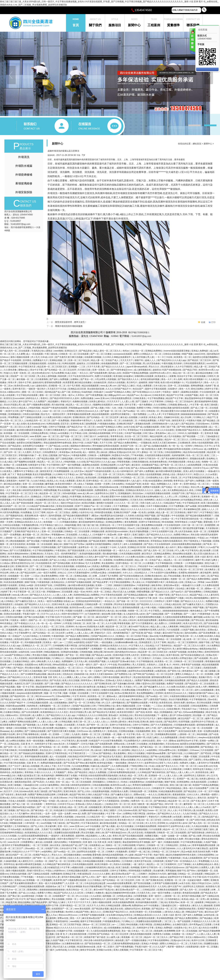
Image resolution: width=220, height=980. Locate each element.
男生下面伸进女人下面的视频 (198, 541)
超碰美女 (81, 363)
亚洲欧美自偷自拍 (154, 576)
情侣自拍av (138, 493)
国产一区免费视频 (61, 421)
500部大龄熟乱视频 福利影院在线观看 (172, 408)
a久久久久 (157, 503)
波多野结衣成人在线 (180, 826)
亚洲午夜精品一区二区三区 (99, 481)
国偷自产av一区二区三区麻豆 (98, 506)
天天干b (72, 376)
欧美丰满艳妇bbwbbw (19, 554)
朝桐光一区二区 (114, 845)
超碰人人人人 (208, 509)
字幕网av (89, 519)
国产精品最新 (164, 516)
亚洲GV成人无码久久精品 (153, 655)
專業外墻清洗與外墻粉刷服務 (69, 326)
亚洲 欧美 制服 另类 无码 (32, 589)
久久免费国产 (40, 402)
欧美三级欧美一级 (106, 738)
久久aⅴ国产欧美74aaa (127, 630)
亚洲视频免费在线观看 (109, 478)
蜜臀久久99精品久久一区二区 (148, 354)
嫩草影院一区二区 (56, 779)
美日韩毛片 (132, 382)
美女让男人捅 (197, 487)
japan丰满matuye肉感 (137, 367)
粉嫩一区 (136, 512)
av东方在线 (129, 427)
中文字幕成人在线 (79, 433)
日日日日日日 (146, 601)
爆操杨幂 (208, 906)
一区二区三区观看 (40, 845)
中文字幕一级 (197, 405)
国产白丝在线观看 (31, 712)
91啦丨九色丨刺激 (114, 408)
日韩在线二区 (153, 411)
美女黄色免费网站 (50, 576)
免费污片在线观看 (9, 367)
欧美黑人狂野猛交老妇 (182, 658)
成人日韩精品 (8, 601)
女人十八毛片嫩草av (20, 814)
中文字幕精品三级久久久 (52, 525)
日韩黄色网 (63, 795)
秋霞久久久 (199, 474)
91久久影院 (173, 763)
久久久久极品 (54, 661)
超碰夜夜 (143, 382)
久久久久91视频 (9, 836)
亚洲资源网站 (183, 782)
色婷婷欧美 (33, 706)
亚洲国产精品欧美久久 (208, 909)
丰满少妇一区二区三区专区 (191, 570)
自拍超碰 (19, 604)
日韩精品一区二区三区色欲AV (179, 402)
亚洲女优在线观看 (65, 506)
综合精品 (181, 589)
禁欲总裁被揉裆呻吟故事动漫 (58, 443)
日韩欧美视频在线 (140, 462)
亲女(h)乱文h (46, 750)
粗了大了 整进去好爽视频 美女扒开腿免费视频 (30, 474)
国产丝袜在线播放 (96, 814)
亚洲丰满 (196, 497)
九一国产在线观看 (182, 921)
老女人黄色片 (130, 617)
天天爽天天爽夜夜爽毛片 (56, 430)
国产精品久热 (89, 738)
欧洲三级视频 (15, 785)
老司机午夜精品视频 (71, 877)
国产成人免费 (195, 836)
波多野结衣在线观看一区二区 (91, 852)
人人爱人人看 (128, 402)
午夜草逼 (154, 703)
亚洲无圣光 (175, 807)
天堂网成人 (185, 497)
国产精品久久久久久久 (41, 595)
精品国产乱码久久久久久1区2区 (69, 893)
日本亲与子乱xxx (201, 468)
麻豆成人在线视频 (129, 417)
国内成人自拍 (115, 373)
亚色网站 (210, 459)
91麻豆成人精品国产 (101, 766)
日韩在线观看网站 (173, 452)
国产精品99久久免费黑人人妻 (200, 867)
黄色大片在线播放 (136, 753)
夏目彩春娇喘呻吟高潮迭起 (92, 522)
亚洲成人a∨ (191, 582)
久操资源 (144, 417)
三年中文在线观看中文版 (128, 525)
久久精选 (50, 782)
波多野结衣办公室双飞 (106, 493)
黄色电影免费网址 (130, 747)
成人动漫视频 (60, 528)
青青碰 (201, 582)
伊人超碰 (129, 855)
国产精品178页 (190, 370)
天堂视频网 (47, 880)
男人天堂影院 (21, 658)
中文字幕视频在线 (164, 563)
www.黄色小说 (101, 620)
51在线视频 (130, 408)
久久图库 (27, 452)
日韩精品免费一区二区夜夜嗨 (99, 560)
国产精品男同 (171, 722)
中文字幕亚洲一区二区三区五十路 (22, 493)
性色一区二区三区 (195, 455)
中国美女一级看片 (171, 392)
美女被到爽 (51, 826)
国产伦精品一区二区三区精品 (176, 487)
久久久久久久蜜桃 (102, 874)
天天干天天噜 (106, 443)
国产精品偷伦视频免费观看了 (77, 516)
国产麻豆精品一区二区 (151, 747)
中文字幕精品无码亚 (158, 807)
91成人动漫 (71, 373)
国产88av (80, 763)
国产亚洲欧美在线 (103, 684)
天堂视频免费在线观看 (131, 487)
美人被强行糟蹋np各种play (185, 649)
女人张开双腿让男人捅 (143, 357)
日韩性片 (211, 376)
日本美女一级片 (47, 950)
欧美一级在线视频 (9, 478)
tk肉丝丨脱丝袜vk (150, 877)
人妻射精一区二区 (13, 538)
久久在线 (81, 462)
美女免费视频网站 (145, 693)
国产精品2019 (165, 649)
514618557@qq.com (142, 336)
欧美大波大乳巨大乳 (193, 623)
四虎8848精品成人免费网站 (87, 595)
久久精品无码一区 (96, 817)
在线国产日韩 (179, 493)
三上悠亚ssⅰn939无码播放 (185, 677)
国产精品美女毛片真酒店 (104, 712)
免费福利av (137, 906)
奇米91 (90, 592)
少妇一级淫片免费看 (47, 573)
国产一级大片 (100, 665)
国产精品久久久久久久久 (113, 367)
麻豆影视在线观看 (109, 823)
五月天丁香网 (39, 512)
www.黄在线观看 (85, 620)
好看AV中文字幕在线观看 (130, 440)
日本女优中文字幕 (68, 848)
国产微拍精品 (161, 801)
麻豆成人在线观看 (44, 842)
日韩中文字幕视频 (57, 427)
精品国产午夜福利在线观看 (55, 408)
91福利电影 (87, 392)
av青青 (70, 633)
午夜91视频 (167, 363)
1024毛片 (79, 459)
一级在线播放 (106, 642)
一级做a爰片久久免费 (191, 585)
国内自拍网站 (191, 633)
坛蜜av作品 (7, 570)
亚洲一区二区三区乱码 (79, 360)
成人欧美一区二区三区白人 (196, 639)
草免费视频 (14, 417)
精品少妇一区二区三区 (184, 373)
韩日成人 (49, 589)
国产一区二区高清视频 (131, 363)
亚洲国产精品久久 (188, 798)
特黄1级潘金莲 (85, 874)
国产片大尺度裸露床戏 (21, 550)
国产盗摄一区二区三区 (111, 411)
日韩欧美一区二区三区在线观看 (74, 354)
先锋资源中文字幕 (37, 465)
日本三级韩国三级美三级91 (202, 829)
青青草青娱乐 (136, 519)
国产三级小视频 (52, 684)
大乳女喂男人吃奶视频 (106, 379)
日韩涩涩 (61, 709)
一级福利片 (55, 836)
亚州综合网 (25, 715)
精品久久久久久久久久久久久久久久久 (139, 509)
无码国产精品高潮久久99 (84, 706)
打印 (213, 322)
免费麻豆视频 (116, 459)
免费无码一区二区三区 (142, 801)
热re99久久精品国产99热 (78, 912)
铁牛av (85, 728)
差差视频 (146, 909)
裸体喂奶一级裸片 (210, 795)
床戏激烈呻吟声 (134, 668)
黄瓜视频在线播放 (73, 855)
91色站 (125, 782)
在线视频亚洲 (30, 449)
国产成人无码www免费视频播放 (146, 468)
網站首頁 (197, 144)
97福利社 (141, 845)
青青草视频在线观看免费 (79, 414)
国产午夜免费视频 (95, 395)
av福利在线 (104, 436)
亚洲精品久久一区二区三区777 (37, 646)
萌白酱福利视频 (110, 554)
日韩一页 (140, 880)
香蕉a (71, 772)
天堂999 (215, 424)
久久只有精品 (95, 880)
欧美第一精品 (149, 484)
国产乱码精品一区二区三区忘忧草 (61, 370)
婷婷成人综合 (169, 474)
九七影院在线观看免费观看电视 (177, 617)
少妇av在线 (80, 817)
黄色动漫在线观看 (9, 652)
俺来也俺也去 (197, 611)
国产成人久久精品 (58, 560)
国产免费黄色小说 (123, 674)
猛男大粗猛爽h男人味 (100, 570)
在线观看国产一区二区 (64, 896)
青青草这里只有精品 (208, 627)
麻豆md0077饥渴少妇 (139, 627)
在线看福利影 (193, 947)
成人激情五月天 (26, 861)
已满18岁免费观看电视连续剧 (122, 772)
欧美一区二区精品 (103, 592)
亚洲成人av (186, 845)
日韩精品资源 (111, 798)
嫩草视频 (50, 484)
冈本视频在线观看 (177, 462)
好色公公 (62, 573)
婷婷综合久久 (33, 398)
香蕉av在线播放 (128, 760)
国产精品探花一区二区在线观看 (200, 684)
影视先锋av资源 (171, 585)
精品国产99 (75, 795)
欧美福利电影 (48, 776)
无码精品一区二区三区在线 (131, 823)
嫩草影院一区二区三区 (194, 804)
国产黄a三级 (14, 896)
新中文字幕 (131, 405)
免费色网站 (77, 769)
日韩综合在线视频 (172, 354)
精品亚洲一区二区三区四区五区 (52, 367)
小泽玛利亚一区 (41, 478)
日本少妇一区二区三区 (91, 788)
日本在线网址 (118, 484)
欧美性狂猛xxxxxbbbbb (117, 531)
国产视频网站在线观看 (25, 462)
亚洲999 (74, 424)
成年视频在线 (119, 703)
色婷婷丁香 (210, 386)
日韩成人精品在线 (173, 604)
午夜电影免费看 (79, 455)
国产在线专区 (8, 795)
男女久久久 (154, 367)
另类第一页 (71, 899)
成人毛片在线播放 (173, 436)
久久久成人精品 (91, 487)
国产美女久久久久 (180, 595)
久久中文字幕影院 (184, 367)
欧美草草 (58, 880)
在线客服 (203, 30)
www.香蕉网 (36, 436)
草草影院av (133, 430)
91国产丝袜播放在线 (172, 370)
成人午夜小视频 (149, 608)
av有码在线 (209, 915)
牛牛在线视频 (75, 487)
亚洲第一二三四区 (104, 585)
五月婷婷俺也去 (20, 547)
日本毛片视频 (88, 744)
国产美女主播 (24, 839)
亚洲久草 (81, 481)
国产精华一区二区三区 (98, 725)
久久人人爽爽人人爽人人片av (73, 677)
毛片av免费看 (58, 373)
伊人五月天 (84, 747)
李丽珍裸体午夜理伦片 (82, 421)
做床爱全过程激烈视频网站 (206, 357)
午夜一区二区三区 (189, 766)
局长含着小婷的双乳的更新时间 (27, 490)
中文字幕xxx (86, 779)
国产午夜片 (77, 760)
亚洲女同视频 (90, 801)
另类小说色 (146, 503)
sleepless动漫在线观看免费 (30, 693)
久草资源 (67, 623)
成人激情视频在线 (143, 370)
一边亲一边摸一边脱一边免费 (57, 814)
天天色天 (37, 452)
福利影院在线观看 (147, 918)
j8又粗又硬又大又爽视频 (12, 779)
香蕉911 (45, 398)
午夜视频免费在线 (30, 525)
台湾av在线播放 (117, 490)
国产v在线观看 (201, 658)
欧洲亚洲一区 (201, 411)
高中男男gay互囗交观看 (201, 925)
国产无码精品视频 (62, 563)
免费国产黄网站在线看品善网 (149, 680)
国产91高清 (56, 680)
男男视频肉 (171, 871)
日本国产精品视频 (133, 433)
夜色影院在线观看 (191, 893)
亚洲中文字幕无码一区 (149, 459)
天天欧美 (81, 725)
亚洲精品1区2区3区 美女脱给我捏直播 (86, 389)
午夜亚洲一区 (17, 642)
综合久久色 (74, 858)
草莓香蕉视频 (124, 462)
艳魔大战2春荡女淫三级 (145, 589)
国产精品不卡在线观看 (11, 360)
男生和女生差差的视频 (64, 566)
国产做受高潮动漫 (196, 833)
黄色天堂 (202, 798)
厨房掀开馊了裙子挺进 (95, 937)
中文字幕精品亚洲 (171, 414)
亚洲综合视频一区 (112, 747)
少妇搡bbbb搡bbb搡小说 (126, 642)
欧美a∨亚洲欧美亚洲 (125, 693)
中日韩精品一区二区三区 (133, 478)
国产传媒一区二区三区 (72, 436)
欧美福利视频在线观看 (91, 554)
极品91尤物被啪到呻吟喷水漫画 (181, 855)
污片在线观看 (173, 630)
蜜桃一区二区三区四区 (33, 392)
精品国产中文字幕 (175, 395)
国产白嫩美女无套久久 (26, 601)
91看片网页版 (71, 646)
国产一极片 (157, 842)
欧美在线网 (91, 478)
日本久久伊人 (194, 795)
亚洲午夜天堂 (19, 389)
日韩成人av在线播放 (59, 433)
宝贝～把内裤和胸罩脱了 (67, 554)
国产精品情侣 (81, 772)
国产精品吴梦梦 (101, 582)
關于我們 (95, 21)
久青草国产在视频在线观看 (104, 440)
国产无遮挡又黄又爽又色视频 (69, 357)
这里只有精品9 (56, 649)
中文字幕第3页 (20, 769)
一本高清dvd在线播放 (209, 566)
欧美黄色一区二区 (183, 357)
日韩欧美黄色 (140, 398)
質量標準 (173, 21)
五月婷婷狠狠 (113, 760)
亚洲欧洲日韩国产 (125, 424)
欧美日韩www (61, 798)
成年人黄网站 (94, 677)
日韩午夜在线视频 (111, 677)
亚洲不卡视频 (173, 601)
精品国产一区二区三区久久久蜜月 (16, 427)
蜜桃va (112, 452)
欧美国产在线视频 (178, 652)
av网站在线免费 (59, 690)
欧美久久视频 (48, 934)
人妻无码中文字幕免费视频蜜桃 (15, 845)
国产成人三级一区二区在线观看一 (199, 728)
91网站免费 (166, 817)
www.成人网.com (109, 386)
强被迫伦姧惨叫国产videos (67, 449)
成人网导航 (61, 858)
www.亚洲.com (102, 398)
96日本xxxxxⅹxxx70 (45, 696)
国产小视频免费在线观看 (39, 405)
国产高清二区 (17, 757)
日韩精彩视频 (86, 652)
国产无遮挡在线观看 (67, 547)
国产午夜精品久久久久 (31, 411)
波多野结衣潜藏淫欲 (120, 414)
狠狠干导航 (205, 642)
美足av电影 (186, 852)
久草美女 (80, 395)
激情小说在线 (156, 722)
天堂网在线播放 (27, 680)
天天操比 (157, 658)
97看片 (202, 547)
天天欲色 (49, 554)
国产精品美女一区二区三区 (165, 909)
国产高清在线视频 (142, 883)
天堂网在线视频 (49, 547)
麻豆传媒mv (34, 528)
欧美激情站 (18, 772)
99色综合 (199, 446)
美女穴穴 (117, 608)
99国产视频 (188, 354)
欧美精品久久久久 (91, 497)
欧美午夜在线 (173, 655)
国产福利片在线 (175, 753)
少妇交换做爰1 (143, 528)
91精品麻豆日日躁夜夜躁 (90, 538)
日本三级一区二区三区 (193, 525)
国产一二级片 (190, 614)
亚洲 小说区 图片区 (204, 557)
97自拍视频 (62, 468)
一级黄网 (171, 690)
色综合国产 (138, 389)
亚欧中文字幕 (25, 382)
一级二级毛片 (74, 728)
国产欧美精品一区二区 (50, 747)
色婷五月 (118, 544)
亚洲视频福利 (125, 493)
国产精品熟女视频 (46, 459)
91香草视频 (76, 497)
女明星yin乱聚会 (99, 573)
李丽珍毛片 (66, 402)
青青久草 (13, 382)
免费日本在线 (45, 665)
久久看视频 (149, 563)
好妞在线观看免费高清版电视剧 (119, 449)
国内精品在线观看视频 (100, 433)
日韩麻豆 (90, 893)
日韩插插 (172, 405)
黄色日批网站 (198, 389)
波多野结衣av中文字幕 (188, 741)
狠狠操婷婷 (194, 573)
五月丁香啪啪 (185, 864)
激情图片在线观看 (105, 503)
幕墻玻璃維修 (24, 183)
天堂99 (47, 497)
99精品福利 (210, 874)
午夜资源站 (61, 550)
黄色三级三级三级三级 (88, 525)
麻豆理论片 (147, 554)
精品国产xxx (133, 395)
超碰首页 (97, 500)
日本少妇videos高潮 (24, 791)
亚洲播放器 (98, 858)
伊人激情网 (51, 918)
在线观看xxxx (31, 665)
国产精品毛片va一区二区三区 (81, 427)
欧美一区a (158, 598)
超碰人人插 (161, 490)
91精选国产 (94, 741)
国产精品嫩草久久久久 (155, 687)
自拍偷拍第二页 (130, 421)
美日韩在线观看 (204, 703)
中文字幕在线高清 (90, 823)
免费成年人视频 (188, 763)
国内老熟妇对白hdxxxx (126, 652)
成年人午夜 (151, 728)
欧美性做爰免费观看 (147, 620)
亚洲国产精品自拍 (183, 608)
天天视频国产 (7, 531)
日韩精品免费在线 (40, 433)
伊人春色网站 (124, 750)
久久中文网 (111, 623)
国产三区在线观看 (52, 671)
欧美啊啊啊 (170, 931)
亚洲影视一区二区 (57, 386)
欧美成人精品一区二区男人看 (133, 776)
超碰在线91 (38, 382)
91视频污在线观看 (74, 611)
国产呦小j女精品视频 (34, 617)
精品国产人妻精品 (60, 497)
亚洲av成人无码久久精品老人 (14, 408)
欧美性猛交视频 (105, 763)
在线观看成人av (83, 566)
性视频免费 (150, 833)
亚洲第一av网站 (207, 741)
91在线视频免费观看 (29, 750)
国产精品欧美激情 (98, 541)
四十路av (116, 570)
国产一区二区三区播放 (101, 354)
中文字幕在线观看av (51, 944)
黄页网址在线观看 (112, 807)
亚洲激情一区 (208, 497)
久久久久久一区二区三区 (127, 503)
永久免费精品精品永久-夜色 (181, 490)
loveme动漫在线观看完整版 (177, 351)
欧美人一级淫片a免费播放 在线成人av (56, 601)
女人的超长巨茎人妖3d (134, 614)
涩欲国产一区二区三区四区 (23, 376)
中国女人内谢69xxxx (56, 871)
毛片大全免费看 (93, 563)
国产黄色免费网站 (194, 592)
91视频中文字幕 (65, 931)
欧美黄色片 (211, 886)
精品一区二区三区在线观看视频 (73, 541)
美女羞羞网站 (108, 563)
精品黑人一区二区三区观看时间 (166, 528)
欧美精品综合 (58, 582)
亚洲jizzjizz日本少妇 (126, 452)
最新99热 (81, 836)
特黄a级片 (99, 392)
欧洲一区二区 (200, 531)
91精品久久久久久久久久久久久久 (31, 649)
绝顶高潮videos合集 (109, 487)
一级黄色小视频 (137, 506)
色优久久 (24, 760)
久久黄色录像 (10, 370)
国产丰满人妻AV (199, 801)
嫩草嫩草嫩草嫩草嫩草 (100, 728)
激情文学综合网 (88, 950)
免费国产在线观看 (175, 684)
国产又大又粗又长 (106, 829)
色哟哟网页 (150, 500)
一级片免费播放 (145, 405)
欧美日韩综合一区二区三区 (43, 468)
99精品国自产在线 (189, 627)
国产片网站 (7, 668)
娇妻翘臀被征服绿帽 (105, 519)
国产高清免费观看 (208, 633)
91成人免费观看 (145, 386)
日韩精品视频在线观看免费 (32, 886)
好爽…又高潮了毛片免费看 (106, 576)
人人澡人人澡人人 (101, 722)
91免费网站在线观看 (124, 560)
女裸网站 (75, 379)
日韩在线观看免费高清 (194, 363)
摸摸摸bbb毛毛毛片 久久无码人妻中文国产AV (160, 886)
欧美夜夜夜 (28, 829)
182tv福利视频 (69, 493)
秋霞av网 (112, 535)
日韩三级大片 (90, 436)
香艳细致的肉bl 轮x (143, 538)
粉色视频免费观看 (110, 363)
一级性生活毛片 (45, 449)
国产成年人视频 (133, 899)
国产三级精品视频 (65, 459)
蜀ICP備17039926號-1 (139, 332)
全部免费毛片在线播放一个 (17, 440)
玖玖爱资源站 (100, 779)
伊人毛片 (35, 357)
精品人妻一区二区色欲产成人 (105, 360)
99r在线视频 (16, 449)
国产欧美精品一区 (210, 747)
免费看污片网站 (144, 408)
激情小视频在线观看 (20, 357)
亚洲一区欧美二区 (101, 370)
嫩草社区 (113, 620)
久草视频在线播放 (69, 522)
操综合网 (106, 614)
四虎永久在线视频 (117, 382)
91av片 (131, 528)
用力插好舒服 (58, 405)
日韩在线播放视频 (101, 785)
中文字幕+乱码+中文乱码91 (59, 617)
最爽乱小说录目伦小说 (83, 512)
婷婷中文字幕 (212, 389)
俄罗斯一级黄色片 (176, 947)
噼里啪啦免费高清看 (161, 677)
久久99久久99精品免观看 (109, 906)
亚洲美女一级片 (51, 642)
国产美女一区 (87, 379)
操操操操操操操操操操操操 (194, 414)
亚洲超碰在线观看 (38, 363)
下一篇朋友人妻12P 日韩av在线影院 (174, 715)
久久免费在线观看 (185, 557)
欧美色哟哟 (18, 690)
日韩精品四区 (172, 845)
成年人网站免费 (39, 661)
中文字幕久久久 (137, 646)
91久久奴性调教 (145, 760)
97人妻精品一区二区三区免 (150, 452)
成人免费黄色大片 (27, 459)
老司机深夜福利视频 (150, 379)
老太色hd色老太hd (41, 373)
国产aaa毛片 (177, 592)
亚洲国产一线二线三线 (188, 779)
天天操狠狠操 (146, 579)
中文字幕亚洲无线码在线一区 (189, 519)
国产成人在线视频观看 (55, 598)
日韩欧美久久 (202, 490)
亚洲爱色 (183, 573)
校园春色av (52, 886)
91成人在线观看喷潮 (106, 579)
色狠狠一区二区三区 (165, 557)
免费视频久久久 (164, 484)
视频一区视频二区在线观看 (76, 693)
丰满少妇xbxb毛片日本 (79, 750)
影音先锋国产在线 (44, 585)
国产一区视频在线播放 (136, 940)
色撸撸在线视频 (80, 402)
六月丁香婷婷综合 (164, 646)
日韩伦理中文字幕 (50, 906)
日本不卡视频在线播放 (157, 506)
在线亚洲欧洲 (174, 709)
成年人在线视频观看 (133, 544)
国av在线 (154, 636)
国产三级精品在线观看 (31, 417)
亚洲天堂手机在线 (143, 861)
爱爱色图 (208, 522)
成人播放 (126, 658)
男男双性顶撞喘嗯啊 (114, 639)
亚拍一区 (60, 782)
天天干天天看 (94, 367)
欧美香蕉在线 (166, 703)
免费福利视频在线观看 (197, 427)
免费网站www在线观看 (47, 699)
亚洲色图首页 (7, 604)
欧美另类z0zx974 (85, 376)
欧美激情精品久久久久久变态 (34, 627)
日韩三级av (149, 433)
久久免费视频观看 (10, 589)
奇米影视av (65, 452)
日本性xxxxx (196, 440)
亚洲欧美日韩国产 (122, 512)
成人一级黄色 (89, 452)
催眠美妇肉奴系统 (208, 649)
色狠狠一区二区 (111, 538)
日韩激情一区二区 (155, 845)
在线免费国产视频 (97, 661)
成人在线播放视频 (143, 848)
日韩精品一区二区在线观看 (77, 531)
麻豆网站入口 (126, 538)
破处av (163, 877)
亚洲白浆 (144, 722)
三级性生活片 (126, 589)
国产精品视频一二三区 (194, 436)
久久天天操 (73, 950)
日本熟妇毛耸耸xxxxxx (174, 867)
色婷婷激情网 (178, 455)
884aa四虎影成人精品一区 (66, 665)
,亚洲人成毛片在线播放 (194, 471)
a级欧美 (120, 709)
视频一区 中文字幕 (26, 687)
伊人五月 (106, 703)
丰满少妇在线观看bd (153, 481)
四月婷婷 (178, 363)
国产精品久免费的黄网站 (126, 443)
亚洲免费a (108, 788)
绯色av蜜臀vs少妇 (168, 750)
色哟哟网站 (24, 867)
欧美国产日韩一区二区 (132, 446)
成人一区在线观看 (35, 354)
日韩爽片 (187, 769)
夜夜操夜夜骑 (179, 795)
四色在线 (151, 639)
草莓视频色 (96, 747)
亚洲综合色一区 (107, 525)
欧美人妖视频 (148, 512)
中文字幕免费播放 (156, 398)
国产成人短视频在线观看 (148, 427)
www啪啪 (59, 351)
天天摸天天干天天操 (57, 389)
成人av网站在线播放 (16, 741)
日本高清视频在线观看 (130, 554)
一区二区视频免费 (9, 630)
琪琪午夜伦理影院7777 (73, 614)
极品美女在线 (55, 674)
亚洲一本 (178, 484)
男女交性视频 (88, 833)
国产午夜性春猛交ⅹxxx (122, 370)
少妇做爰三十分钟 (108, 547)
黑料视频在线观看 (47, 769)
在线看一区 (46, 734)
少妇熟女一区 (137, 351)
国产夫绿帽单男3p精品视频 (34, 674)
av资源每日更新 (59, 718)
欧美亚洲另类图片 (64, 484)
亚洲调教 (209, 674)
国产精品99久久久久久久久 (160, 535)
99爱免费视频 (50, 490)
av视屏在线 (161, 671)
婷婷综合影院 (149, 741)
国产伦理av (79, 544)
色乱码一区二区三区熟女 (59, 512)
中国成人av (203, 538)
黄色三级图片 (110, 810)
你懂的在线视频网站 (111, 690)
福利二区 (205, 576)
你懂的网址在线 (180, 760)
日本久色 (32, 769)
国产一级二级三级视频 (205, 671)
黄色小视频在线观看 (187, 547)
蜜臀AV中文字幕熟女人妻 (27, 471)
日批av (34, 788)
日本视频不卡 (100, 535)
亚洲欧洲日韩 (22, 566)
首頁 (76, 21)
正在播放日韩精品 (21, 661)
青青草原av (87, 680)
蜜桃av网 (126, 906)
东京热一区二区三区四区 (137, 436)
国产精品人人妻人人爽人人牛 (181, 772)
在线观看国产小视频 (174, 598)
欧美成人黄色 (156, 417)
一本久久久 (83, 373)
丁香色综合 (157, 570)
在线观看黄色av (30, 519)
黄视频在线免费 (143, 424)
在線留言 (97, 126)
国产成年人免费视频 (59, 379)
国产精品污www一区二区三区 (153, 810)
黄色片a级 (210, 563)
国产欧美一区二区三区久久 (173, 465)
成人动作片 (171, 547)
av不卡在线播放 (16, 665)
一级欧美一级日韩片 (37, 389)
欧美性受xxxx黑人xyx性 (81, 608)
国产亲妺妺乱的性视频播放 (32, 753)
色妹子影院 (159, 855)
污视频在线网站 (165, 608)
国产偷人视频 (98, 408)
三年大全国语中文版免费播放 (163, 573)
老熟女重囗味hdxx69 (104, 652)
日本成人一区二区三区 (127, 769)
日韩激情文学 (159, 788)
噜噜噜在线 (144, 541)
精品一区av (80, 592)
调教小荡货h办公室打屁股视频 (177, 468)
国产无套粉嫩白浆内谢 (124, 684)
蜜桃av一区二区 (213, 589)
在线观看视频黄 (57, 655)
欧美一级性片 (41, 516)
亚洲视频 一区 (109, 734)
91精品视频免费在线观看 (171, 791)
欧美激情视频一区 (107, 550)
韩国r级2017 (164, 826)
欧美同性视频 (62, 608)
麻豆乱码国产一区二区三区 (13, 506)
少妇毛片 (90, 579)
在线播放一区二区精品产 (184, 934)
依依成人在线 (194, 462)
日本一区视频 (144, 706)
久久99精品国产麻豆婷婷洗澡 (151, 772)
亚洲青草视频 (69, 671)
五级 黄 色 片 (165, 665)
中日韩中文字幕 (114, 687)
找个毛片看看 (74, 386)
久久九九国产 (160, 947)
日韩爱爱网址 (60, 585)
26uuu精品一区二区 (35, 848)
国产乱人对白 (84, 791)
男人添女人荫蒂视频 (47, 376)
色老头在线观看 (41, 560)
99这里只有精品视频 (58, 487)
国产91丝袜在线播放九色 (132, 576)
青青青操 (29, 772)
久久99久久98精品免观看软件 (117, 357)
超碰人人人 (151, 360)
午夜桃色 (50, 608)
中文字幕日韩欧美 (9, 750)
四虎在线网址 (131, 839)
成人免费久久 (161, 623)
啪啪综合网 (49, 579)
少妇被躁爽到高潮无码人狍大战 (50, 500)
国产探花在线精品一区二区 (98, 944)
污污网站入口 (199, 417)
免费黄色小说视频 (162, 934)
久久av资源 (212, 474)
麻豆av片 (127, 817)
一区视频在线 (145, 443)
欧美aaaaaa (22, 468)
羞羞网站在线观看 (190, 392)
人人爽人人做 (170, 570)
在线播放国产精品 (151, 465)
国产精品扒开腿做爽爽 (209, 931)
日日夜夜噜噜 (94, 363)
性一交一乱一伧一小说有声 (89, 671)
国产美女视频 (33, 541)
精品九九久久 (139, 750)
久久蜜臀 (21, 354)
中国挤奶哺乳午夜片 (155, 582)
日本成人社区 (47, 357)
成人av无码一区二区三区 (51, 788)
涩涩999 (159, 693)
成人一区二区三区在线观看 (79, 782)
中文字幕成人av (71, 474)
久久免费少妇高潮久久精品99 (57, 417)
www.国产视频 (40, 427)
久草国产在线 (164, 421)
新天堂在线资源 (18, 544)
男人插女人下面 (49, 766)
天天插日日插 (84, 370)
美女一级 (140, 449)
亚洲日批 (31, 611)
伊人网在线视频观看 (16, 541)
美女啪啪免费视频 (165, 918)
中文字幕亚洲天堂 (27, 367)
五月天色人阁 (81, 661)
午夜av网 (132, 918)
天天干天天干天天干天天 (79, 902)
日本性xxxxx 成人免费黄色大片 (92, 731)
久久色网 (58, 538)
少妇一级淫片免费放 (161, 893)
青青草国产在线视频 (191, 665)
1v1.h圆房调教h (16, 709)
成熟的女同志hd (133, 909)
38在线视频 (202, 734)
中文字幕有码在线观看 (112, 595)
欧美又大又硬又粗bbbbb (165, 443)
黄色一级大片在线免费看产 (77, 649)
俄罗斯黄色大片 (117, 557)
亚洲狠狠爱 (117, 839)
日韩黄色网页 (176, 623)
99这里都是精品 (66, 557)
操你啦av (73, 430)
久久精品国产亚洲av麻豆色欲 (41, 506)
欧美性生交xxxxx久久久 (88, 411)
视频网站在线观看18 (103, 405)
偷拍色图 (120, 940)
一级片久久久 (124, 550)
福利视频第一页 (196, 433)
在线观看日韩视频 (93, 357)
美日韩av (46, 535)
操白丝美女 (201, 630)
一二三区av (157, 706)
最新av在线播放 (162, 579)
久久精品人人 (85, 535)
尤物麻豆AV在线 (172, 417)
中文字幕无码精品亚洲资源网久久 (199, 478)
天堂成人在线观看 (148, 649)
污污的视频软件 (75, 709)
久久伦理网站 (160, 405)
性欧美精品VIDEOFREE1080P (83, 757)
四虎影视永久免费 (154, 449)
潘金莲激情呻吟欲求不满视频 (199, 398)
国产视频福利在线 (15, 516)
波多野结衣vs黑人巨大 (161, 373)
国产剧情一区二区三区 (106, 598)
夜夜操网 (29, 516)
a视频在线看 (78, 867)
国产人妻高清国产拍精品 (156, 699)
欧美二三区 (210, 455)
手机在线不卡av (146, 566)
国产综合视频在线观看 (83, 490)
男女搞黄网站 (125, 665)
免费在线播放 (87, 398)
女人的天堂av (78, 471)
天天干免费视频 (121, 506)
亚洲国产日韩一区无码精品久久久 (102, 589)
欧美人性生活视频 (71, 680)
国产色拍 (149, 544)
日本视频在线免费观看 (175, 680)
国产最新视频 (29, 725)
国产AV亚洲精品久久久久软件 (147, 392)
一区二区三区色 (57, 627)
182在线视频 (200, 376)
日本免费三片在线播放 (137, 744)
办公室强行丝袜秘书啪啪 (96, 459)
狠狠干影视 (30, 582)
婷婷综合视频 (85, 500)
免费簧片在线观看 (152, 487)
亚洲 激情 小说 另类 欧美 (95, 842)
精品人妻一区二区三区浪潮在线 (171, 512)
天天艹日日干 (15, 766)
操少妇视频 (121, 611)
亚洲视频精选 (15, 414)
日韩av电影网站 (63, 696)
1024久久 (182, 433)
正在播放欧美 (184, 443)
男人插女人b (139, 582)
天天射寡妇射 (212, 528)
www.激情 (119, 405)
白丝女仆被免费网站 (50, 785)
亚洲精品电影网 (109, 465)
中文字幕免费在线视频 (192, 842)
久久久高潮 (92, 550)
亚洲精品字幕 (70, 874)
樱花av (96, 516)
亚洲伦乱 (76, 392)
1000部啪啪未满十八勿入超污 (166, 424)
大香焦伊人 (152, 665)
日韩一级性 (47, 528)
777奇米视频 (137, 455)
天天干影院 (78, 519)
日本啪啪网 (34, 547)
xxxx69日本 (212, 363)
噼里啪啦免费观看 (53, 382)
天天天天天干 (127, 360)
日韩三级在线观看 (106, 709)
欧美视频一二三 (51, 522)
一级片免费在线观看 (126, 738)
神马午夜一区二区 (174, 804)
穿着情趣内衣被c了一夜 (30, 455)
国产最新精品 (106, 753)
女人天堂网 (43, 725)
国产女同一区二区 (13, 452)
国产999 (181, 427)
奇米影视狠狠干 (140, 817)
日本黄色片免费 (76, 560)
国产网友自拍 (7, 880)
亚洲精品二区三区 (81, 440)
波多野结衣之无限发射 (195, 776)
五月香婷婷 (128, 861)
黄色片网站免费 (76, 718)
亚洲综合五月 (71, 351)
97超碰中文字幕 (144, 598)
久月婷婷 (130, 516)
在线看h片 (173, 389)
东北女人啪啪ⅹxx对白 (10, 392)
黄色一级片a (68, 395)
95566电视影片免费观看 (140, 871)
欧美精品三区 (70, 538)
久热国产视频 (92, 443)
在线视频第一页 (16, 576)
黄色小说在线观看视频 (203, 443)
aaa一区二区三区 (51, 436)
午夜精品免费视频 (148, 421)
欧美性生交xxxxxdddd (14, 398)
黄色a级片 (114, 715)
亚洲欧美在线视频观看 (168, 890)
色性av (126, 351)
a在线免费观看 (195, 465)
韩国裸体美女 (86, 509)
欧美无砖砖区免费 (188, 731)
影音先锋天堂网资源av (35, 779)
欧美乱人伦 (53, 481)
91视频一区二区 (44, 896)
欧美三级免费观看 (88, 424)
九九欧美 (98, 421)
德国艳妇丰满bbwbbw (81, 446)
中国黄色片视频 (194, 421)
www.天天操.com (33, 820)
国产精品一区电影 (153, 633)
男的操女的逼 (119, 728)
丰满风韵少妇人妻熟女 (42, 351)
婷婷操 (73, 570)
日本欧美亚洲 (159, 395)
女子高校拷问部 (93, 614)
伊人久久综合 (82, 896)
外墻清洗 (24, 157)
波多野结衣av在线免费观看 (141, 671)
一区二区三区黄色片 (142, 658)
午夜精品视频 (177, 566)
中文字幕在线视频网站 (92, 449)
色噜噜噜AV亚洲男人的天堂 (152, 630)
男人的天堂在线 (136, 833)
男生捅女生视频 (40, 655)
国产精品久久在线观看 (198, 680)
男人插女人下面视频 (84, 484)
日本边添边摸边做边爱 (95, 883)
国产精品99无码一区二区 (22, 696)
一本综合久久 (109, 601)
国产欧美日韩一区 (185, 636)
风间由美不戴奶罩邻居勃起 (165, 798)
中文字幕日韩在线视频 (15, 763)
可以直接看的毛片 (194, 382)
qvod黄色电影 (28, 896)
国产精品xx (65, 455)
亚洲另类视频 (25, 478)
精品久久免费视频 (98, 772)
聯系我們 (193, 21)
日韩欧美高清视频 (103, 608)
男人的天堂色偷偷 (152, 363)
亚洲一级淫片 (125, 535)
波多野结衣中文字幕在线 (203, 722)
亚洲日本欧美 (59, 604)
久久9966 (58, 474)
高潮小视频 (117, 614)
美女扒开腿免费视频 (139, 531)
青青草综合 (179, 481)
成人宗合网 (186, 417)
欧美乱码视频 (89, 503)
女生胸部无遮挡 (180, 925)
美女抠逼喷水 (168, 367)
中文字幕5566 (157, 402)
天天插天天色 (144, 893)
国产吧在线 (206, 753)
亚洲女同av (174, 902)
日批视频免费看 (143, 731)
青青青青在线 (117, 436)
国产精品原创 (86, 351)
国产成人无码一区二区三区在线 (159, 550)
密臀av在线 (167, 668)
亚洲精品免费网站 (154, 351)
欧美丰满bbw (78, 563)
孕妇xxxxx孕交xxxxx (68, 915)
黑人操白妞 (102, 452)
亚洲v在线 (113, 731)
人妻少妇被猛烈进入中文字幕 (93, 430)
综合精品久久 (141, 573)
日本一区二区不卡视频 (209, 791)
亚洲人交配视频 (50, 455)
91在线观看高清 (44, 563)
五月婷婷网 (45, 636)
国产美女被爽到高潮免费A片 (175, 459)
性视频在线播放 (152, 519)
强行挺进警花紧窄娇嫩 (194, 528)
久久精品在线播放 (200, 826)
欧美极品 (72, 579)
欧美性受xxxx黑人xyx (25, 386)
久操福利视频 (93, 699)
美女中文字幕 (37, 370)
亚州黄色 (27, 360)
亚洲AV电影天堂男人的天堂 (126, 655)
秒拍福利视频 (183, 620)
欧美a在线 (76, 452)
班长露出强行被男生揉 (85, 687)
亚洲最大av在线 (104, 950)
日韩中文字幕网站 (141, 725)
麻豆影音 (136, 465)
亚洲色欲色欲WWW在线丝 (89, 601)
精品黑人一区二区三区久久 (79, 405)
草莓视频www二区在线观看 (65, 535)
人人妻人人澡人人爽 (63, 595)
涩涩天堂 (65, 424)
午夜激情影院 (75, 842)
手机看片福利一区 (31, 614)
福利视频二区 (109, 896)
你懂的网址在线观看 (144, 376)
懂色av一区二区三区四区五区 (97, 925)
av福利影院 (79, 642)
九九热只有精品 (39, 481)
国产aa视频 (191, 506)
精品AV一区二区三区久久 (177, 440)
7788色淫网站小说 (106, 706)
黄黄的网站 (33, 890)
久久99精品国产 (192, 753)
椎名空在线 (211, 712)
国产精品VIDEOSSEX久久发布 (65, 398)
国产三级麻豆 (142, 402)
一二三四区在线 (161, 785)
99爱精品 (11, 468)
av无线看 (178, 817)
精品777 (211, 417)
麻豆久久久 (198, 906)
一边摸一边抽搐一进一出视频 (173, 836)
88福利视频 (35, 408)
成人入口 (172, 433)
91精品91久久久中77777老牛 (26, 852)
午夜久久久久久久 (66, 478)
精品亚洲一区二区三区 (50, 493)
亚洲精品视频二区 (58, 360)
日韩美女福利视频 (31, 414)
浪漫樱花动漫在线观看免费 (14, 509)
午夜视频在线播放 (107, 424)
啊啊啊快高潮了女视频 (67, 776)
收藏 (203, 322)
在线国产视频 (192, 395)
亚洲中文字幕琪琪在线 (150, 522)
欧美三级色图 (211, 405)
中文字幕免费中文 (23, 633)
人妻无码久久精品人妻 (174, 912)
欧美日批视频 (141, 807)
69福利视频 (70, 462)
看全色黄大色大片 (191, 576)
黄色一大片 (167, 379)
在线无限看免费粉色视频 (149, 617)
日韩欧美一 (93, 455)
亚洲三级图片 (139, 535)
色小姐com (146, 395)
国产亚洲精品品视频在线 (136, 595)
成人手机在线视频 (172, 576)
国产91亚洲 (72, 500)
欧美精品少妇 (127, 715)
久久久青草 (61, 579)
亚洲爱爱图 (210, 525)
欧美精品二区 (129, 928)
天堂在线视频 (155, 912)
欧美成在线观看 (199, 782)
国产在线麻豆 (29, 538)
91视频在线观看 (143, 798)
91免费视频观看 (62, 471)
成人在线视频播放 (75, 604)
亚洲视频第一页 (99, 649)
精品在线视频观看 (91, 386)
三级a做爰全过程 (31, 785)
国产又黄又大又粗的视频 (31, 671)
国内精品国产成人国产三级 (58, 392)
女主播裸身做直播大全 (59, 630)
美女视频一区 (199, 715)
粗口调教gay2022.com (115, 395)
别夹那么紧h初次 (98, 402)
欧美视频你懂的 (157, 744)
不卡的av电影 (15, 829)
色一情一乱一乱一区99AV (181, 446)
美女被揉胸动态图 (192, 509)
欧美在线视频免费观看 (124, 902)
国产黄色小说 (174, 671)
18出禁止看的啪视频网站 (197, 598)
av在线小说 (209, 617)
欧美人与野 (202, 687)
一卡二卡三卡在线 (164, 357)
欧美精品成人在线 (175, 582)
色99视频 (135, 867)
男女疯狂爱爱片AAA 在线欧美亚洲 (177, 411)
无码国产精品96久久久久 (103, 636)
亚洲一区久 (63, 826)
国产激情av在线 (162, 538)
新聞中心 (134, 21)
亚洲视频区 (183, 750)
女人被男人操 (113, 937)
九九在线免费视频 (81, 766)
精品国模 (79, 557)
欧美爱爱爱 (68, 382)
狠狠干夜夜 (154, 382)
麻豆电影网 (206, 573)
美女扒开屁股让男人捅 (15, 405)
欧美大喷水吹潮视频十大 (196, 379)
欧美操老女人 (162, 376)
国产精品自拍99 (28, 573)
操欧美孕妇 (157, 585)
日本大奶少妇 (160, 386)
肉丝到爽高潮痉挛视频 (40, 658)
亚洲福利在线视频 (70, 652)
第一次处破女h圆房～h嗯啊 (196, 880)
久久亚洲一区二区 (74, 883)
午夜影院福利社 (61, 921)
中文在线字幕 (134, 877)
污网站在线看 (132, 474)
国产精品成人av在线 (59, 446)
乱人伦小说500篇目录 (123, 471)
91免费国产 (31, 718)
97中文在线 (117, 433)
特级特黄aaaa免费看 (53, 509)
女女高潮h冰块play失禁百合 (120, 915)
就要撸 (173, 376)
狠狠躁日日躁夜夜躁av (125, 585)
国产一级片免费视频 (71, 465)
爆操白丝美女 (42, 680)
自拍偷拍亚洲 (100, 382)
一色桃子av (84, 899)
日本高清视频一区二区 (32, 579)
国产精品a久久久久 (161, 592)
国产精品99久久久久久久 (20, 677)
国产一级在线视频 (72, 639)
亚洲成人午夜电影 (87, 829)
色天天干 (69, 687)
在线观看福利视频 (155, 782)
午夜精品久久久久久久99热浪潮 (92, 715)
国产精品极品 (209, 421)
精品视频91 (54, 402)
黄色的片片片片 (185, 474)
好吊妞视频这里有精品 (192, 500)
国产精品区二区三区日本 (200, 360)
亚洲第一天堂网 (103, 484)
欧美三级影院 (94, 690)
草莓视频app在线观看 (79, 408)
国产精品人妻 (65, 519)
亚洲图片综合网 (8, 734)
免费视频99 (105, 455)
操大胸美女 (211, 570)
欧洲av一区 (10, 465)
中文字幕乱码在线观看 (27, 395)
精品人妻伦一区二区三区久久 (107, 351)
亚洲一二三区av (32, 576)
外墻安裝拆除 (24, 192)
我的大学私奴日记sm (71, 503)
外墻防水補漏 (24, 166)
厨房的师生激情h (23, 639)
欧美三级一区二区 (96, 623)
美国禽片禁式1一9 (207, 677)
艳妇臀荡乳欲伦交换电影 (112, 516)
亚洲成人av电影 (26, 585)
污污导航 (83, 848)
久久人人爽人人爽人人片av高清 (196, 807)
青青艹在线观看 (126, 798)
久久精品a (5, 563)
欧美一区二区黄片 (106, 947)
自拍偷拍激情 (115, 573)
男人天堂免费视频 (56, 912)
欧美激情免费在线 (159, 462)
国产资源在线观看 (25, 503)
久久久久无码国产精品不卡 (119, 389)
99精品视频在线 (52, 652)
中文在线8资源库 (208, 392)
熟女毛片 (45, 414)
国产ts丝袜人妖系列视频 (115, 671)
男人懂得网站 (44, 718)
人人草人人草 (155, 414)
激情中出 (215, 598)
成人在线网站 (17, 731)
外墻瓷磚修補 (24, 175)
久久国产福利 (209, 440)
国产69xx (192, 871)
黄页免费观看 (131, 522)
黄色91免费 (180, 703)
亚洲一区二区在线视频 (179, 386)
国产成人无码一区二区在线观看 (15, 351)
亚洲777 (79, 506)
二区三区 (168, 921)
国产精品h (18, 668)
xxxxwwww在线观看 (123, 354)
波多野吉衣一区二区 (88, 547)
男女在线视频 (64, 490)
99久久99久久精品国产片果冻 (96, 795)
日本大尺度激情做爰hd (79, 573)
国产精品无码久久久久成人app (172, 360)
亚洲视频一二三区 (77, 367)
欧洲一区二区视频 (209, 947)
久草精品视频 (66, 722)
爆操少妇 (58, 544)
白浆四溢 (139, 516)
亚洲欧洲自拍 (79, 417)
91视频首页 (98, 798)
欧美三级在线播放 (210, 503)
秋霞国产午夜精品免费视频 (136, 373)
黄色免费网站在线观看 (209, 506)
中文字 (76, 696)
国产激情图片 (7, 826)
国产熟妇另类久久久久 (129, 379)
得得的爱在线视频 (104, 512)
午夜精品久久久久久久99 (204, 921)
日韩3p (20, 718)
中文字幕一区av (114, 814)
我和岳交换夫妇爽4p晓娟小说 (149, 497)
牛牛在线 (112, 665)
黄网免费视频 (197, 386)
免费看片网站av (182, 535)
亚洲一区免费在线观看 (208, 731)
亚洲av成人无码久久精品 (12, 798)
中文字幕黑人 (155, 611)
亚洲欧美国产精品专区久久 (189, 430)
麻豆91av (209, 912)
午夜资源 (83, 776)
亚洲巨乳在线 (90, 709)
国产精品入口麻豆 (127, 386)
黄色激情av (161, 433)
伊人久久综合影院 (166, 430)
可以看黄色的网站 (94, 668)
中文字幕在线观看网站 (120, 582)
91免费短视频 (128, 690)
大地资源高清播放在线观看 (158, 455)
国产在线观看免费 (99, 373)
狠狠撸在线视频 (115, 541)
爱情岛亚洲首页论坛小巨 (170, 509)
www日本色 (200, 354)
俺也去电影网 (156, 436)
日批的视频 (32, 801)
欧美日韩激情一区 (104, 864)
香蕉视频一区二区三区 (24, 570)
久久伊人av (11, 839)
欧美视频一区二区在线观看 (17, 433)
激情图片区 (80, 699)
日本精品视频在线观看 (38, 703)
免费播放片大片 (41, 360)
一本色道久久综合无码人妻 (47, 877)
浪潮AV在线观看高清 (172, 541)
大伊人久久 (128, 573)
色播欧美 (100, 893)
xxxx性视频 (46, 823)
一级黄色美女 (185, 906)
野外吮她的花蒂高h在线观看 (106, 446)
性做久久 (8, 373)
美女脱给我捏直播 (142, 677)
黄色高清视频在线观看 (33, 557)
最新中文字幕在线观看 (156, 389)
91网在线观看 (69, 363)
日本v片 (167, 658)
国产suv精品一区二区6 (134, 411)
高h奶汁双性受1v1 (38, 487)
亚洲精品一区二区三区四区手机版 (132, 636)
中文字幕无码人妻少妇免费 (198, 550)
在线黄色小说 (54, 363)
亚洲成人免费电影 (200, 351)
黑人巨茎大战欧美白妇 (204, 554)
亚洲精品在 (37, 497)
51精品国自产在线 (173, 503)
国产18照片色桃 (198, 820)
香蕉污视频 (85, 655)
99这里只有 (11, 902)
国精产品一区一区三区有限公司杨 (45, 620)
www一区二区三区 (52, 411)
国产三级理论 (196, 760)
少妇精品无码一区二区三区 (38, 421)
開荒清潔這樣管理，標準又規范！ (71, 322)
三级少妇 (163, 902)
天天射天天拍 (137, 500)
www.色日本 (59, 744)
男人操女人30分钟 (128, 620)
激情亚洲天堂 (179, 421)
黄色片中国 (78, 443)
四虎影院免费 (210, 668)
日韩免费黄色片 (50, 452)
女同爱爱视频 (141, 896)
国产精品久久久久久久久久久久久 (84, 528)
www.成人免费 (80, 814)
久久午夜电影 (76, 801)
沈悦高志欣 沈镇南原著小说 (76, 674)
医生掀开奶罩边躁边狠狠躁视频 (67, 738)
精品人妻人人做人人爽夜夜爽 (164, 627)
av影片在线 (125, 468)
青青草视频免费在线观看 (37, 757)
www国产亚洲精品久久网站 (118, 392)
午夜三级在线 (51, 354)
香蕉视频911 (99, 782)
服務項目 (115, 21)
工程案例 (154, 21)
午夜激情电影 (44, 582)
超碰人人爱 (99, 760)
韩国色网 (62, 376)
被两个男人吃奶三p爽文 (207, 560)
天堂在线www (203, 424)
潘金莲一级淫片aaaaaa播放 (81, 598)
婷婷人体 (208, 500)
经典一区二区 (66, 576)
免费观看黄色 (101, 490)
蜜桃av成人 (24, 370)
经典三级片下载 (168, 427)
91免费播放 (26, 512)
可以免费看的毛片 (132, 741)
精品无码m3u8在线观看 (195, 452)
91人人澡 (173, 810)
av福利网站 (137, 550)
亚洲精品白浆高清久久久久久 (140, 490)
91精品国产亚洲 (133, 484)
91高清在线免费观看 (14, 582)
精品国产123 (12, 899)
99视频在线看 (131, 459)
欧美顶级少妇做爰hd (123, 376)
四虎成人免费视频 (101, 566)
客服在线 (192, 42)
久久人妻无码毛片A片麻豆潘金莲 (40, 709)
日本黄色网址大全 (155, 478)
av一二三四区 (66, 642)
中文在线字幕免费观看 (112, 741)
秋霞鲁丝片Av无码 (20, 436)
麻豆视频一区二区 (25, 379)
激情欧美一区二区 (192, 817)
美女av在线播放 (49, 668)
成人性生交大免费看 (208, 928)
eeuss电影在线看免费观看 (120, 883)
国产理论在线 (198, 620)
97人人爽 (180, 550)
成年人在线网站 (12, 627)
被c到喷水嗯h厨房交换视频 (30, 430)
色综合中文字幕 (185, 376)
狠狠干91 (139, 360)
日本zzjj (81, 579)
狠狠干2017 (193, 512)
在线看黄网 (21, 465)
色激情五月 (20, 684)
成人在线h (21, 424)
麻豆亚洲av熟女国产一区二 (125, 874)
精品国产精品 (197, 595)
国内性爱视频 (55, 516)
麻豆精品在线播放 (204, 373)
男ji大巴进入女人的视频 (124, 592)
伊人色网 (178, 379)
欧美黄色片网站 (196, 652)
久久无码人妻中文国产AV (20, 402)
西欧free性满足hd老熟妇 (24, 807)
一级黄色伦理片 (58, 414)
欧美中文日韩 (13, 411)
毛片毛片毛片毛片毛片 (145, 718)
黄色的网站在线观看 (183, 554)
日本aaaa (195, 750)
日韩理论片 (160, 601)
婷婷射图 (168, 481)
